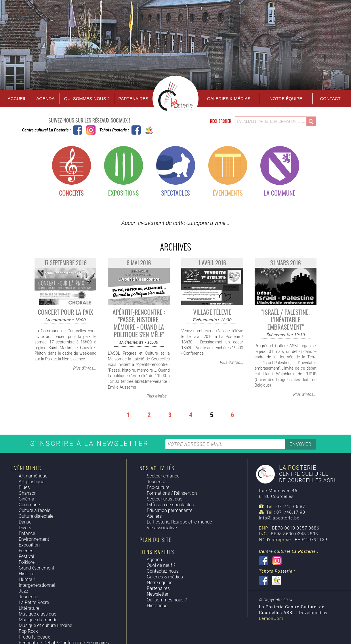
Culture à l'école (35, 510)
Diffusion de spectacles (170, 505)
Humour (27, 579)
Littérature (29, 608)
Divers (25, 528)
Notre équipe (286, 99)
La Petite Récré (34, 602)
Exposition (29, 545)
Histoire (26, 574)
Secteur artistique (164, 499)
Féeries (26, 551)
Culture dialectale (36, 516)
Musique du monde (38, 620)
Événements (228, 193)
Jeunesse (28, 597)
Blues (24, 487)
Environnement (34, 539)
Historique (157, 606)
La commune (280, 193)
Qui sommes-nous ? (87, 99)
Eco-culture (158, 487)
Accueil (17, 99)
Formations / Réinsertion (172, 493)
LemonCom (271, 618)
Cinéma (26, 499)
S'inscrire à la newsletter (91, 444)
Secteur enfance (163, 476)
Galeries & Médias (229, 99)
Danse (25, 522)
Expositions (123, 193)
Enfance (27, 533)
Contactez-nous (163, 571)
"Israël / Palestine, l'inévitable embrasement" (286, 319)
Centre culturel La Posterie (78, 130)
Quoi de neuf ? (161, 565)
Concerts (71, 193)
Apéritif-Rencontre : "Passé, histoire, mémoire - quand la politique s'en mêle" (139, 323)
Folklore (27, 562)
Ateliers (154, 516)
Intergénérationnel (37, 585)
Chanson (28, 493)
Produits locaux (34, 637)
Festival (26, 556)
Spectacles (175, 193)
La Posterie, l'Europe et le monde (179, 522)
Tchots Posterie (143, 130)
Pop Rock (28, 631)
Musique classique (37, 614)
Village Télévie (212, 312)
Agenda (45, 99)
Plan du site (156, 540)
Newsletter (158, 594)
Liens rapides (157, 552)
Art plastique (32, 482)
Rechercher (221, 121)
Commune (29, 505)
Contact (330, 99)
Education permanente (169, 510)
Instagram (91, 130)
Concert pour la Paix (65, 312)
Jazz (23, 591)
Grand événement (37, 568)
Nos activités (157, 468)
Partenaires (133, 99)
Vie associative (162, 528)
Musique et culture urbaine (45, 625)
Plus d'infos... (85, 368)
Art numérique (33, 476)
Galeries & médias (165, 577)
